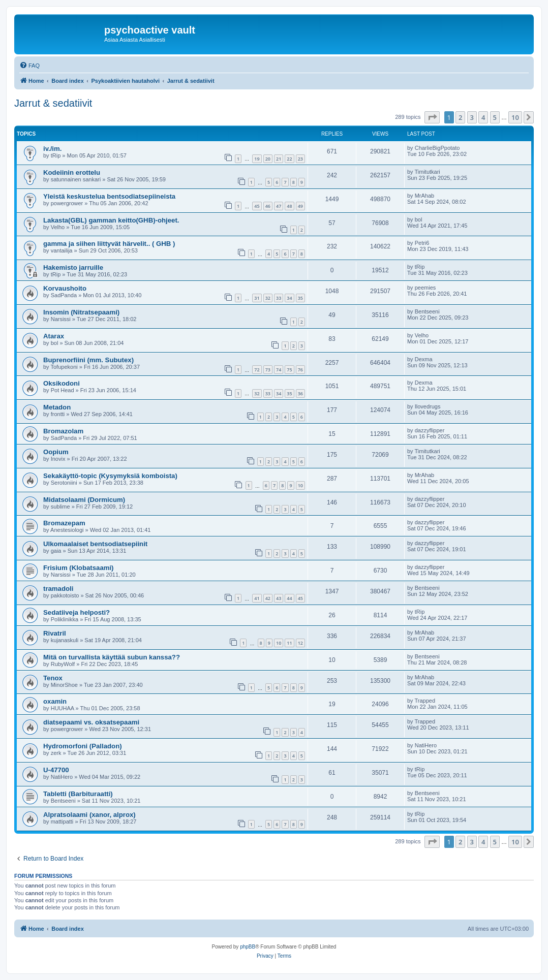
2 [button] (460, 117)
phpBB (248, 947)
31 (257, 298)
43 (279, 598)
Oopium (56, 452)
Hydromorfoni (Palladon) (83, 746)
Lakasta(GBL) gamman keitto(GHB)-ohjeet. (111, 220)
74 (279, 370)
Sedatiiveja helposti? (77, 612)
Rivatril (55, 633)
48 (289, 206)
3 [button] (472, 117)
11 (289, 643)
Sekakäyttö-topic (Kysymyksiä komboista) (110, 476)
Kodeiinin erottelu (72, 172)
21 (279, 159)
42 (268, 598)
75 (289, 370)
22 (289, 159)
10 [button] (515, 117)
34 (289, 298)
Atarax (54, 336)
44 (289, 598)
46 (268, 206)
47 (279, 206)
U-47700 (56, 770)
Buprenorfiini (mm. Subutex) (88, 360)
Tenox (53, 678)
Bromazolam (63, 431)
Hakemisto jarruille (73, 267)
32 (268, 298)
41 (257, 598)
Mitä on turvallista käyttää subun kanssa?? (112, 657)
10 (300, 485)
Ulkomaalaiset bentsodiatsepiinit (95, 544)
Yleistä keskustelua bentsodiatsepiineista (109, 196)
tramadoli (58, 589)
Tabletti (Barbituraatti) (78, 794)
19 (257, 159)
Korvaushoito (65, 288)
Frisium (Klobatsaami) (79, 568)
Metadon (57, 407)
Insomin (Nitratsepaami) (81, 312)
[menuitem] (29, 66)
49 (300, 206)
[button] (432, 117)
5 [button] (495, 117)
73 (268, 370)
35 (300, 298)
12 (300, 643)
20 (268, 159)
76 (300, 370)
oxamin (55, 701)
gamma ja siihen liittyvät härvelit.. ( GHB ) (109, 244)
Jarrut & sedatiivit (53, 103)
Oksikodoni (62, 383)
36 (300, 393)
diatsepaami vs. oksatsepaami (91, 722)
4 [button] (483, 117)
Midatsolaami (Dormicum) (84, 500)
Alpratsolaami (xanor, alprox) (89, 815)
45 (257, 206)
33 (279, 298)
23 (300, 159)
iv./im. (52, 149)
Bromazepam (64, 523)
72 (257, 370)
